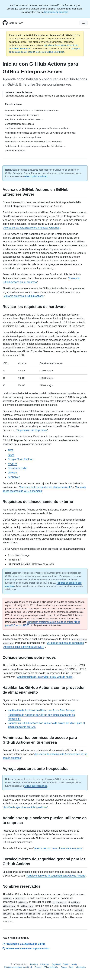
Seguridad (56, 964)
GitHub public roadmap (36, 176)
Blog (71, 967)
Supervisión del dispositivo (32, 430)
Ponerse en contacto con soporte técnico (26, 949)
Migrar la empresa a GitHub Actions (24, 296)
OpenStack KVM (17, 468)
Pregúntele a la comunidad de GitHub (24, 944)
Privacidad (45, 964)
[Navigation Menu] (84, 23)
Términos (34, 964)
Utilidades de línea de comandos (65, 643)
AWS (10, 450)
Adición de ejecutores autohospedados (25, 807)
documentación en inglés (56, 12)
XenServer (14, 477)
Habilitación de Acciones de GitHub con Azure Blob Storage (41, 710)
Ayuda (74, 964)
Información (81, 967)
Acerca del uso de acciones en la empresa (58, 848)
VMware (12, 473)
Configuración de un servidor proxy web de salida (45, 677)
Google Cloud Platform (20, 459)
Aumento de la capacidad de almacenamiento (46, 487)
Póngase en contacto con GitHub (18, 967)
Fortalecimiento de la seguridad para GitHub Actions (56, 876)
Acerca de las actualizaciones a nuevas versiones (31, 228)
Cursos (64, 967)
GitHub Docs (16, 23)
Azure (11, 455)
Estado (66, 964)
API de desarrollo (51, 967)
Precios (38, 967)
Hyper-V (12, 464)
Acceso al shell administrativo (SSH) (24, 647)
